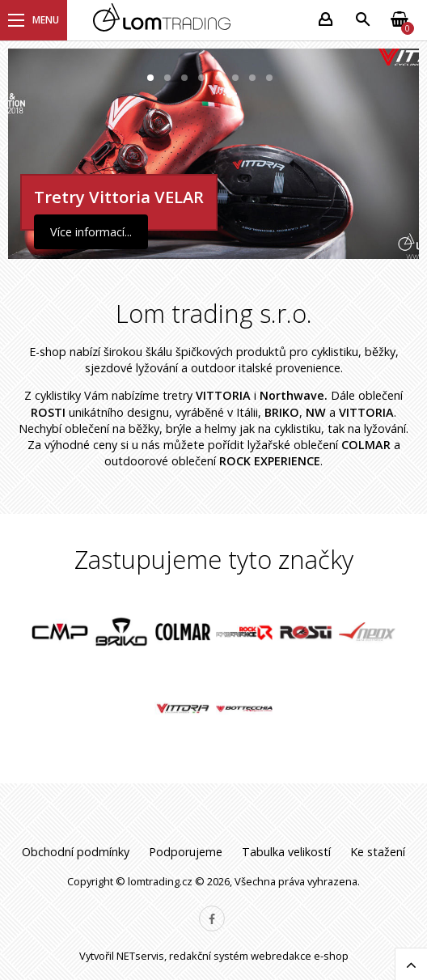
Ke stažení (378, 852)
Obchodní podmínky (76, 852)
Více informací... (91, 232)
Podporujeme (186, 852)
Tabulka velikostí (286, 852)
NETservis (140, 956)
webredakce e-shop (300, 956)
